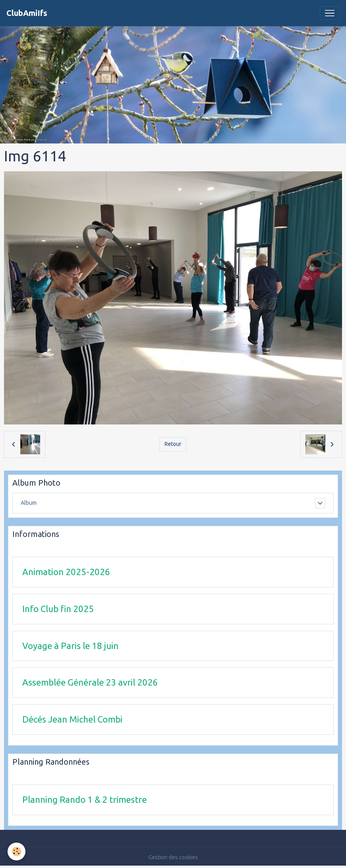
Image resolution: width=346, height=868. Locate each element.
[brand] (27, 13)
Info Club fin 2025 (58, 609)
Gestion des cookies (173, 857)
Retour (173, 444)
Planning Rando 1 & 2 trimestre (85, 799)
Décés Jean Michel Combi (72, 719)
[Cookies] (17, 852)
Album (29, 503)
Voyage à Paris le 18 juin (70, 646)
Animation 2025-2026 (66, 572)
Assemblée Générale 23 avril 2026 (90, 682)
